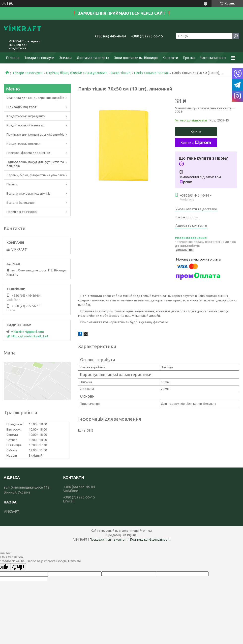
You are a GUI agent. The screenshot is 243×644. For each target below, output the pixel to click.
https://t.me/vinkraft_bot (30, 336)
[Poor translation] (18, 567)
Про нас (189, 58)
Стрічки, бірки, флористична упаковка (77, 73)
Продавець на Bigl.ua (121, 535)
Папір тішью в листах (151, 73)
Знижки (65, 58)
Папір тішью (121, 73)
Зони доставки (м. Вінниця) (136, 58)
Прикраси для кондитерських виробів (35, 134)
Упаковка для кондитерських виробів (35, 98)
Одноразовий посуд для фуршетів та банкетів (35, 164)
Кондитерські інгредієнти (26, 116)
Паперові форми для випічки (28, 153)
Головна (13, 58)
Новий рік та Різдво (22, 212)
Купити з (196, 143)
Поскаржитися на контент (109, 540)
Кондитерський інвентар (25, 125)
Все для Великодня (21, 203)
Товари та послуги (39, 58)
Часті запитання (213, 58)
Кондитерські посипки (23, 144)
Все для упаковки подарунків (29, 193)
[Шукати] (236, 36)
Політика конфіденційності (150, 540)
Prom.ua (146, 531)
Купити (196, 131)
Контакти (170, 58)
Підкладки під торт (22, 107)
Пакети (12, 184)
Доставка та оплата (93, 58)
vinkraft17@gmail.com (28, 332)
